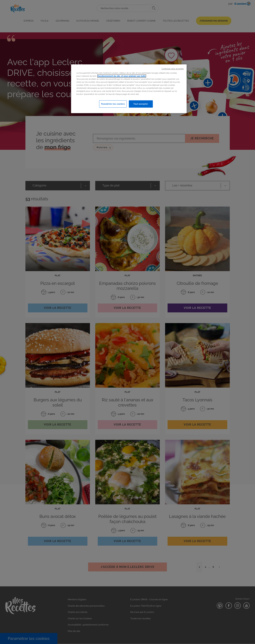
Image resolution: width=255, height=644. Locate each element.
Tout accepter (141, 104)
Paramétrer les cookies (113, 104)
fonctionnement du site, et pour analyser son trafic (122, 76)
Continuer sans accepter (173, 69)
